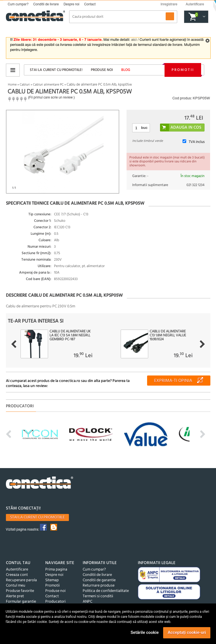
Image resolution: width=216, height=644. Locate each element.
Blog (126, 70)
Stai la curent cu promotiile (37, 517)
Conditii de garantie (99, 580)
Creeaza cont (17, 575)
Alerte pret (15, 596)
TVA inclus (197, 142)
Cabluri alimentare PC (48, 85)
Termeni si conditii (98, 596)
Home (12, 85)
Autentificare (17, 570)
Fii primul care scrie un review (51, 97)
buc (144, 128)
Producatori (55, 602)
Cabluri (25, 85)
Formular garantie (21, 602)
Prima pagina (56, 570)
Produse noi (102, 70)
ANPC (87, 602)
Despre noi (71, 4)
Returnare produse (99, 586)
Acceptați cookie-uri (187, 632)
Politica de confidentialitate (106, 591)
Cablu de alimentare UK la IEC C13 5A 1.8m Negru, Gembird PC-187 (70, 336)
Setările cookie (145, 632)
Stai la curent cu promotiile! (56, 70)
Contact (90, 4)
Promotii (183, 70)
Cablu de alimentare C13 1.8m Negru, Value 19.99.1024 (168, 336)
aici (134, 40)
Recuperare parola (21, 580)
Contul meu (16, 586)
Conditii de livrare (46, 4)
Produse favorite (20, 591)
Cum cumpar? (18, 4)
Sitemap (52, 580)
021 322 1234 (195, 185)
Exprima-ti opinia (173, 381)
